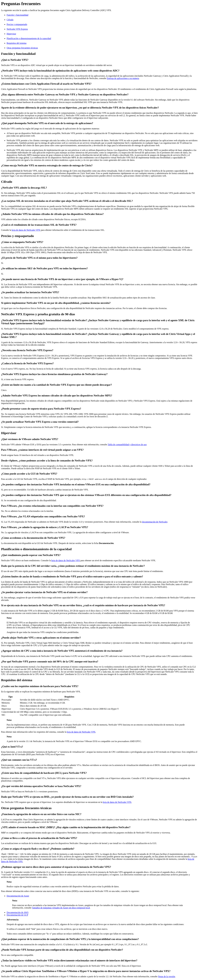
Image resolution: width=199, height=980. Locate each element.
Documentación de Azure (18, 896)
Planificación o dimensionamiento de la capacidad (29, 38)
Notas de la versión (166, 976)
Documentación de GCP (17, 915)
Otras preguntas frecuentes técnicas (22, 48)
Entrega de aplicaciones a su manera (123, 78)
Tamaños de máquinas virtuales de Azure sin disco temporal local (61, 908)
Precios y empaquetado (17, 24)
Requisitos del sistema (17, 43)
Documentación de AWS (18, 912)
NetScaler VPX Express (17, 29)
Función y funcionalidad (17, 15)
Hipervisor (11, 34)
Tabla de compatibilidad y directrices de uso (127, 445)
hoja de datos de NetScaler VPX (26, 230)
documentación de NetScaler (155, 522)
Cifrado (10, 20)
